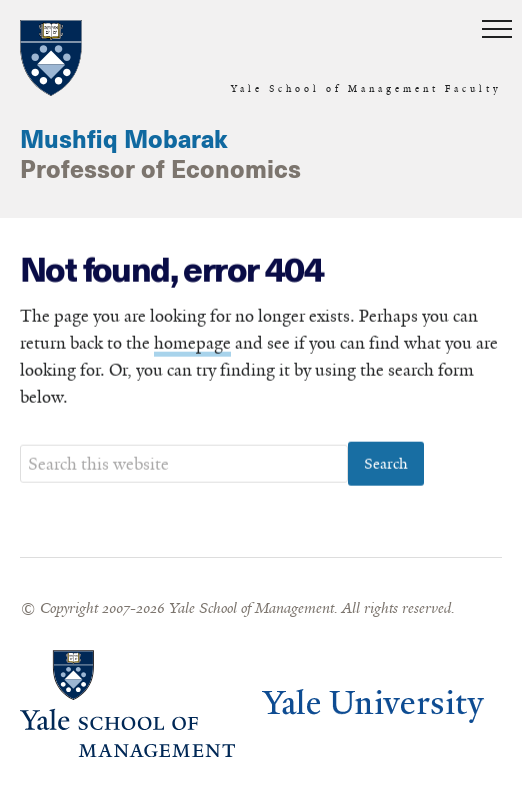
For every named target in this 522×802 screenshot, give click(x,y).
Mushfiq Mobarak (124, 141)
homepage (192, 343)
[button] (497, 30)
